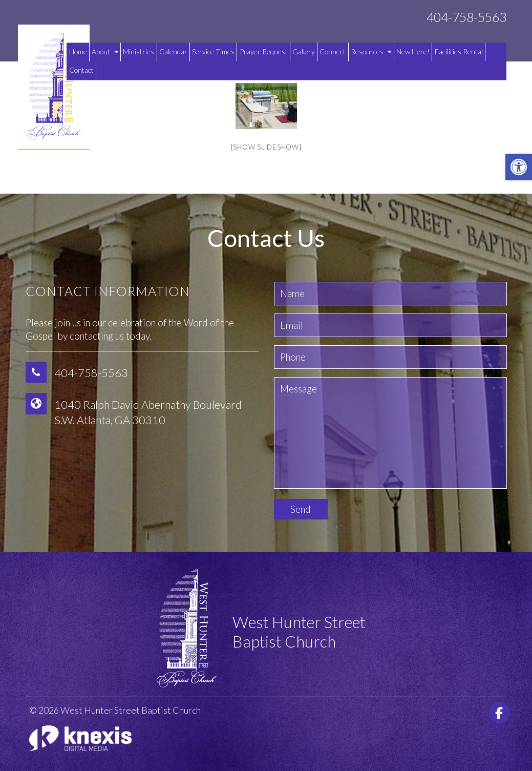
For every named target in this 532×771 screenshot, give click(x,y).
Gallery (304, 51)
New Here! (413, 51)
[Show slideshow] (266, 147)
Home (78, 51)
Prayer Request (264, 51)
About (105, 51)
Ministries (139, 51)
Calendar (173, 51)
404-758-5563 (466, 17)
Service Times (213, 51)
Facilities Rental (459, 51)
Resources (371, 51)
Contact (81, 70)
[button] (519, 167)
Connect (333, 51)
